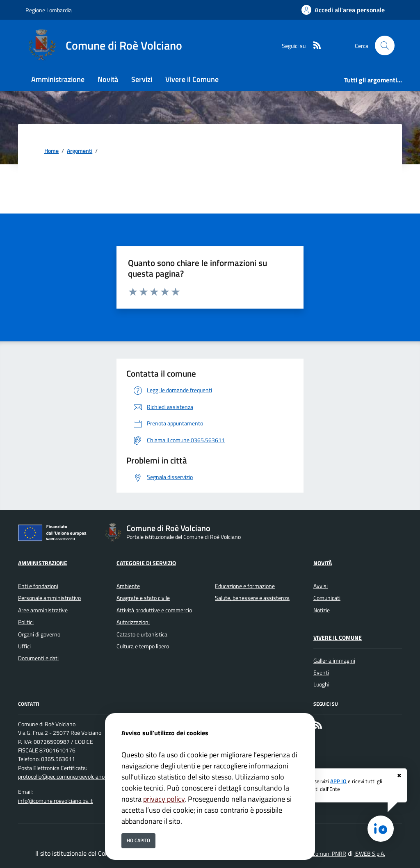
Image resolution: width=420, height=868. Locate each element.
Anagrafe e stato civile (143, 598)
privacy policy (164, 799)
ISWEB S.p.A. (370, 854)
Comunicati (327, 598)
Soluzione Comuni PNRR (317, 854)
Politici (26, 622)
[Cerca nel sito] (385, 45)
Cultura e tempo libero (143, 646)
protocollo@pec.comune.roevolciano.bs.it (67, 777)
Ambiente (128, 586)
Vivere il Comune (338, 638)
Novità (323, 563)
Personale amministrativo (49, 598)
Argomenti (80, 151)
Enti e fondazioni (38, 586)
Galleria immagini (334, 661)
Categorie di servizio (146, 563)
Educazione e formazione (245, 586)
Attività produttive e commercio (154, 610)
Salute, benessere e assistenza (252, 598)
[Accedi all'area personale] (343, 10)
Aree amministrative (43, 610)
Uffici (24, 646)
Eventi (321, 673)
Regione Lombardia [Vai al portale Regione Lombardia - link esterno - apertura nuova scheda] (49, 10)
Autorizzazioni (133, 622)
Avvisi (321, 586)
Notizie (322, 610)
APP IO (338, 781)
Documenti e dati (38, 658)
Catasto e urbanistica (142, 634)
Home (51, 151)
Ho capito (138, 840)
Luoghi (321, 684)
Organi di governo (39, 634)
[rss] (314, 46)
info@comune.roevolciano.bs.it (55, 801)
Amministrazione (43, 563)
